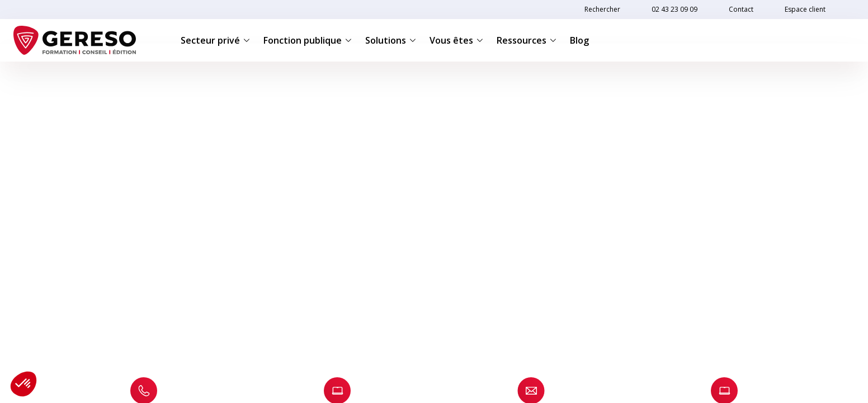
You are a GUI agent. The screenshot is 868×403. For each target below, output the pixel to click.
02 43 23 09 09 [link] (674, 9)
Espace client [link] (805, 9)
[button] (23, 384)
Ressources (527, 40)
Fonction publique (308, 40)
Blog (579, 40)
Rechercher (602, 9)
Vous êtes (456, 40)
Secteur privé (215, 40)
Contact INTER (98, 79)
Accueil (49, 79)
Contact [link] (741, 9)
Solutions (391, 40)
